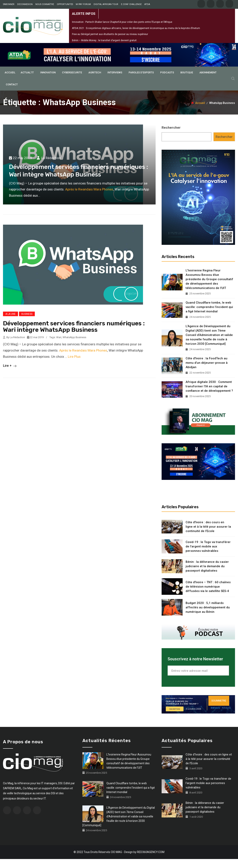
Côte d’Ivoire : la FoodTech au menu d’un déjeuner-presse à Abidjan (207, 372)
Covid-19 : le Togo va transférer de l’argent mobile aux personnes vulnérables (208, 555)
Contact (12, 93)
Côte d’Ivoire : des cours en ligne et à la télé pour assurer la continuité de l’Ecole (208, 536)
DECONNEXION (28, 4)
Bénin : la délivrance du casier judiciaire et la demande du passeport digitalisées (207, 575)
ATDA (33, 13)
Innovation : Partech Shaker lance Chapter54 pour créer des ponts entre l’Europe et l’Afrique (122, 31)
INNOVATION (48, 81)
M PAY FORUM (93, 4)
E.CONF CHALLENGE (15, 13)
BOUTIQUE (187, 81)
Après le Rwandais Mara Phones (89, 198)
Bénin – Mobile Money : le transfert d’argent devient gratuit (104, 49)
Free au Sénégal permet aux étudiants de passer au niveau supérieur (110, 43)
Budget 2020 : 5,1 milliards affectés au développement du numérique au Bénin (208, 616)
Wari (59, 346)
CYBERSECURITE (72, 81)
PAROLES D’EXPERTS (141, 81)
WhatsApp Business (74, 346)
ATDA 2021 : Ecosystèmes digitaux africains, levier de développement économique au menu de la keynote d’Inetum (136, 37)
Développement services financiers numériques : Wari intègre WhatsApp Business (74, 336)
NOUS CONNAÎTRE (50, 4)
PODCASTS (167, 81)
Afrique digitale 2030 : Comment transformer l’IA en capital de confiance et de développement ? (209, 395)
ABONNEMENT (208, 81)
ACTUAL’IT (27, 81)
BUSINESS (27, 323)
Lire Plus (74, 365)
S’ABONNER (10, 4)
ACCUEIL (10, 81)
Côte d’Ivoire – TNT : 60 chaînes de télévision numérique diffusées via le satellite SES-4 (208, 595)
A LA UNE (10, 323)
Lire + (10, 375)
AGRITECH (95, 81)
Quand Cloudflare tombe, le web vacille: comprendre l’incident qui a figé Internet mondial (209, 316)
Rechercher (171, 137)
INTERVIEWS (115, 81)
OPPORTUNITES (73, 4)
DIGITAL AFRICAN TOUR (118, 4)
